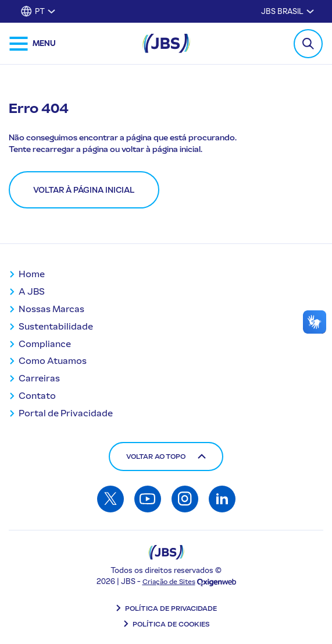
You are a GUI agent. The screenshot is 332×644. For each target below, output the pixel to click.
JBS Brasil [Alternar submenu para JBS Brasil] (282, 11)
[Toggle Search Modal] (308, 44)
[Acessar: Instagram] (185, 499)
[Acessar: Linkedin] (222, 499)
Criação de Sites (169, 582)
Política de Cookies (171, 624)
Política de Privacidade (171, 608)
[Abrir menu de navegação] (33, 44)
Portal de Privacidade (66, 413)
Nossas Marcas (51, 309)
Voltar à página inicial (84, 190)
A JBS (32, 291)
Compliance (45, 344)
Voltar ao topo (166, 457)
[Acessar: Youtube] (148, 499)
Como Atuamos (53, 361)
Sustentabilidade (56, 326)
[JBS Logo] (166, 43)
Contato (37, 396)
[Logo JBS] (166, 552)
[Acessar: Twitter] (110, 499)
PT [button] (40, 11)
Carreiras (39, 378)
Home (32, 274)
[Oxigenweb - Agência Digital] (217, 582)
